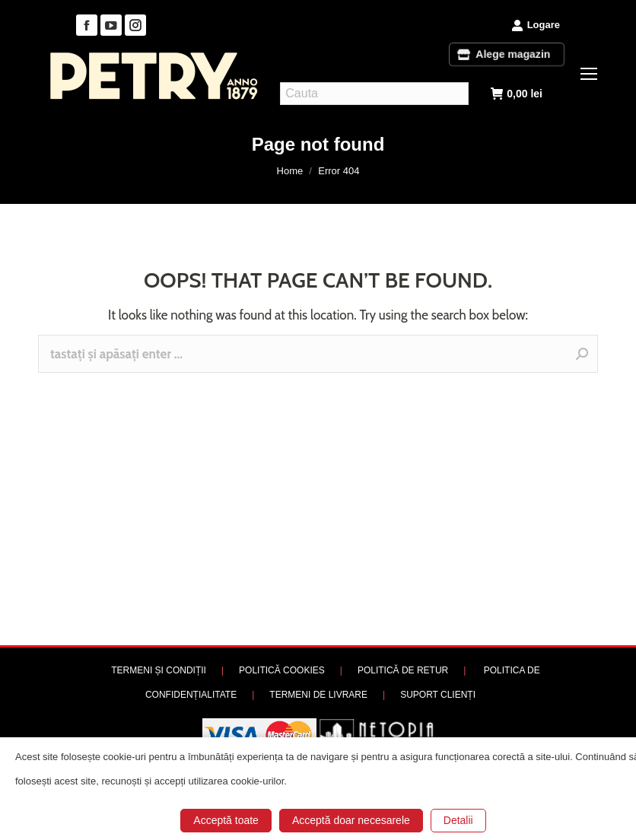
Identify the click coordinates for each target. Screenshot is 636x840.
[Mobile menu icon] (589, 74)
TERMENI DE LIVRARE (318, 695)
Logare (536, 25)
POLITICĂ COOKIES (282, 670)
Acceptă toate (226, 820)
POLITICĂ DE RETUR (403, 670)
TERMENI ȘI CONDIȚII (159, 670)
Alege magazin (507, 54)
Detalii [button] (458, 820)
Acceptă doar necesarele (351, 820)
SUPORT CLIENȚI (438, 695)
